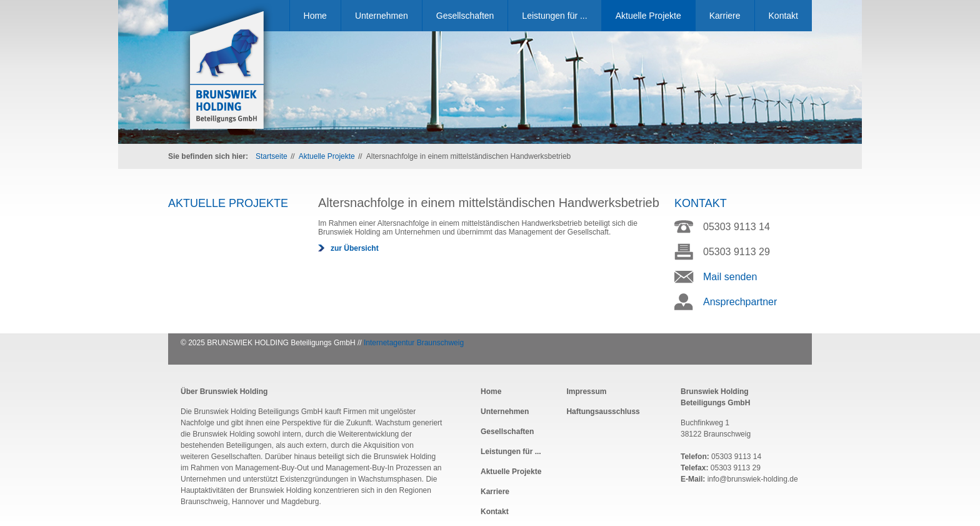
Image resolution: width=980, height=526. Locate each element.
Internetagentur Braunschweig (414, 343)
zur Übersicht (355, 248)
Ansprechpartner (740, 302)
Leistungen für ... (554, 16)
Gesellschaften (465, 16)
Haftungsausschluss (603, 412)
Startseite (272, 156)
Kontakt (783, 16)
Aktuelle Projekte (648, 16)
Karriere (725, 16)
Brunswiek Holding (227, 71)
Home (315, 16)
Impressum (586, 392)
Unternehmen (382, 16)
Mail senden (730, 277)
